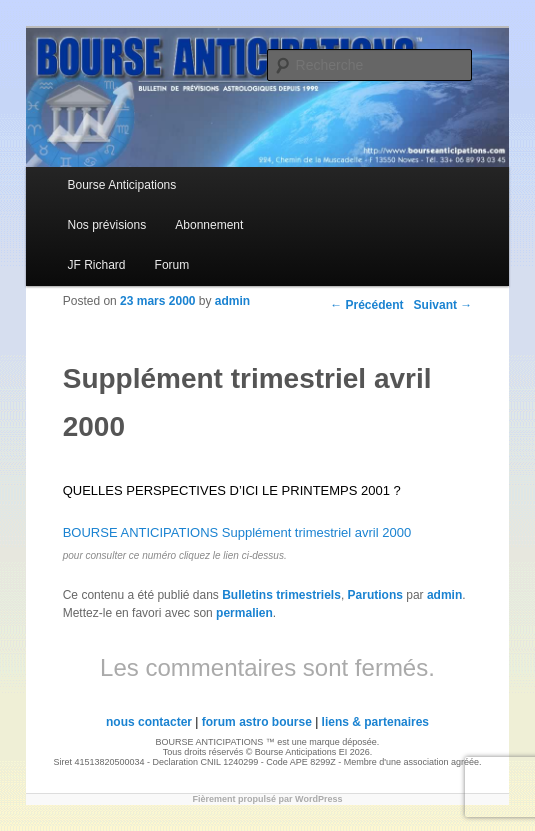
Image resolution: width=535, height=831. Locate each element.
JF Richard (97, 265)
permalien (244, 613)
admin (232, 301)
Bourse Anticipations (122, 185)
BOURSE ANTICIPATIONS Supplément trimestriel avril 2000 (237, 532)
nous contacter (149, 722)
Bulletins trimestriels (281, 595)
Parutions (375, 595)
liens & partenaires (375, 722)
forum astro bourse (257, 722)
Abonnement (209, 225)
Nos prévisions (107, 225)
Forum (172, 265)
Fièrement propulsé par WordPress (268, 799)
